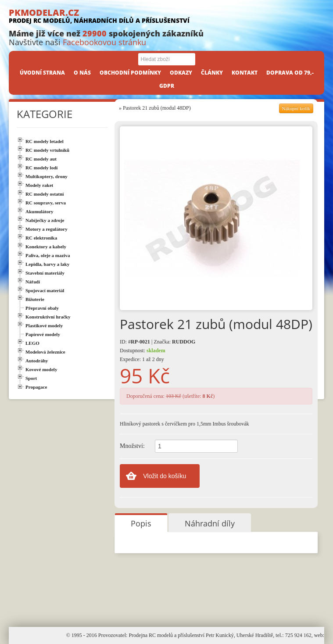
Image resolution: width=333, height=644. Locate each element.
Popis (141, 523)
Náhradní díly (210, 523)
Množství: (132, 446)
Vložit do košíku (165, 476)
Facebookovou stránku (104, 42)
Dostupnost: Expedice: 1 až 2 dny (143, 355)
